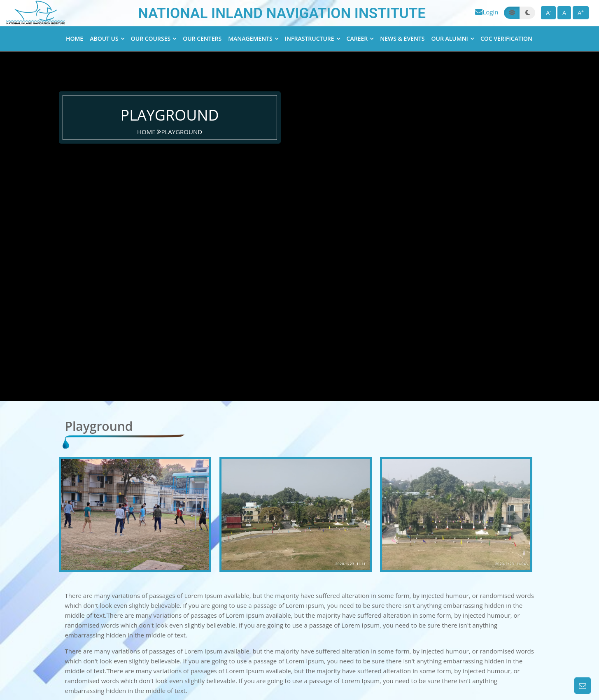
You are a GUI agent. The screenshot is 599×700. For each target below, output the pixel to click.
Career (357, 38)
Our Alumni (450, 38)
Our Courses (151, 38)
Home (75, 38)
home (147, 132)
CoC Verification (506, 38)
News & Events (402, 38)
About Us (104, 38)
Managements (250, 38)
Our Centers (202, 38)
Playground (182, 132)
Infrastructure (310, 38)
